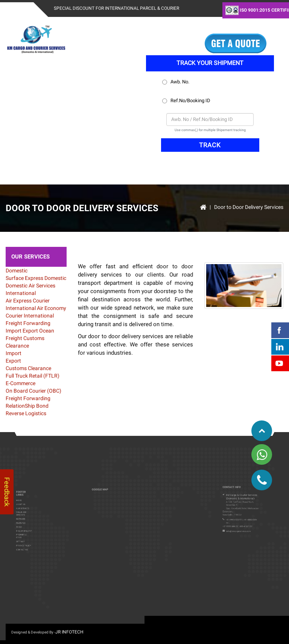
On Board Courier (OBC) (33, 391)
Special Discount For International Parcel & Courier (116, 8)
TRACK (210, 145)
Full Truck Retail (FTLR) (33, 376)
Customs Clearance (28, 368)
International (21, 293)
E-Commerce (21, 383)
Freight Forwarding (28, 323)
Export (31, 331)
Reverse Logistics (26, 413)
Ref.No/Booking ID (187, 101)
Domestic (17, 271)
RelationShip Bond (27, 406)
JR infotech (69, 632)
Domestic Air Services (30, 286)
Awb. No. (176, 82)
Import (14, 331)
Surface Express (24, 278)
